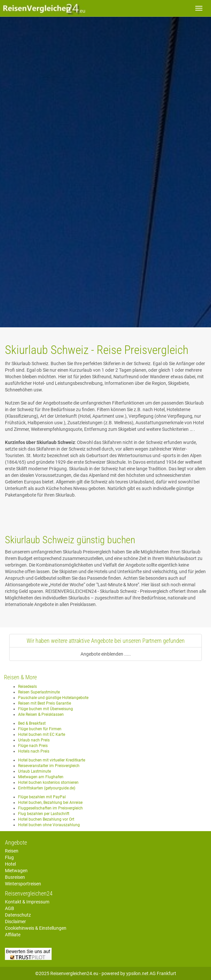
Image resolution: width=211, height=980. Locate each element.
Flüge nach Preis (33, 746)
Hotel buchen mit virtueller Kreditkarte (52, 760)
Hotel (10, 864)
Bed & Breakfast (32, 723)
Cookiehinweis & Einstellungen (36, 928)
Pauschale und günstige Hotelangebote (53, 698)
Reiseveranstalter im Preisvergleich (49, 766)
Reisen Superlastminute (39, 692)
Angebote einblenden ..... (106, 654)
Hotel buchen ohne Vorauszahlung (49, 825)
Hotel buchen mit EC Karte (42, 735)
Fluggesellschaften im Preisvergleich (50, 808)
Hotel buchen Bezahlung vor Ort (46, 819)
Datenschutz (18, 915)
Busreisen (15, 877)
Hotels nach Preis (34, 751)
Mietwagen (16, 871)
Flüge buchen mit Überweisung (46, 709)
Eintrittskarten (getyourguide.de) (47, 788)
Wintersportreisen (23, 884)
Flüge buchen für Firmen (40, 729)
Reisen (12, 851)
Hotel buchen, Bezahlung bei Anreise (50, 803)
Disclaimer (15, 922)
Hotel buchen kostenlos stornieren (48, 782)
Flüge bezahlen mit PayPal (42, 797)
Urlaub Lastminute (35, 771)
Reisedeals (27, 687)
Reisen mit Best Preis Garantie (45, 703)
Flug (9, 857)
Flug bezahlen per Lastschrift (44, 814)
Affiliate (13, 935)
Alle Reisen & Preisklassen (41, 714)
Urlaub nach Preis (34, 740)
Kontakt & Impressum (27, 902)
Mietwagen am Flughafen (41, 777)
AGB (10, 908)
